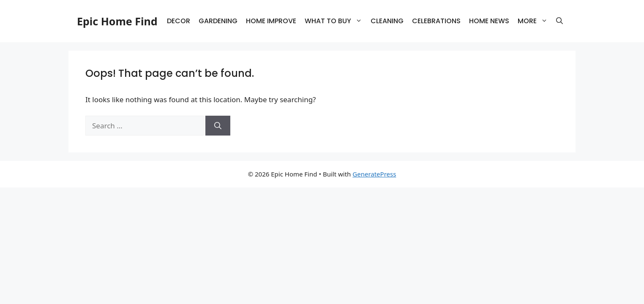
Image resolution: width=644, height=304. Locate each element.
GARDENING (218, 21)
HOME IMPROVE (271, 21)
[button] (559, 21)
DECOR (179, 21)
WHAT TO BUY (336, 21)
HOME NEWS (489, 21)
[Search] (218, 126)
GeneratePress (374, 174)
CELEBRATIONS (436, 21)
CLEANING (387, 21)
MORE (535, 21)
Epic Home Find (117, 21)
